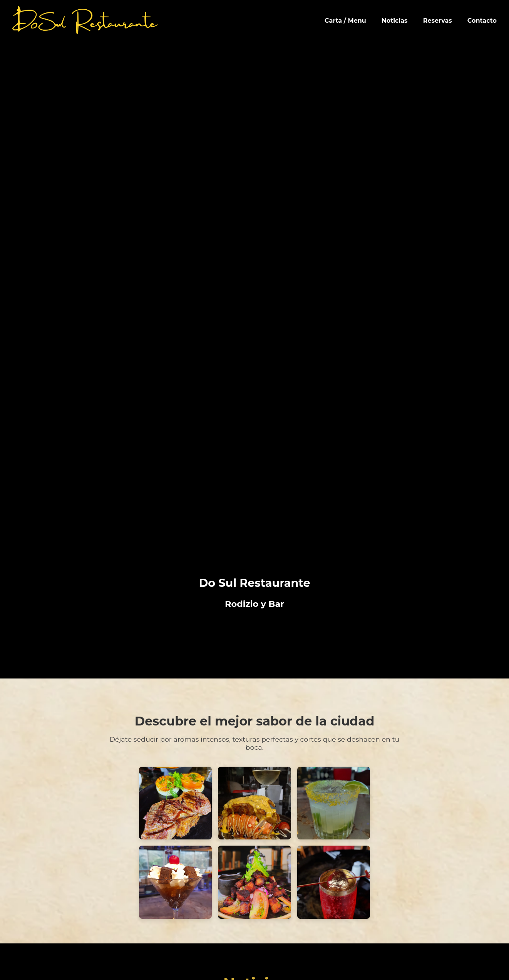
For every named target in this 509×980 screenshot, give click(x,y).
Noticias (395, 21)
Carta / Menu (345, 21)
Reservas (438, 21)
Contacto (482, 21)
